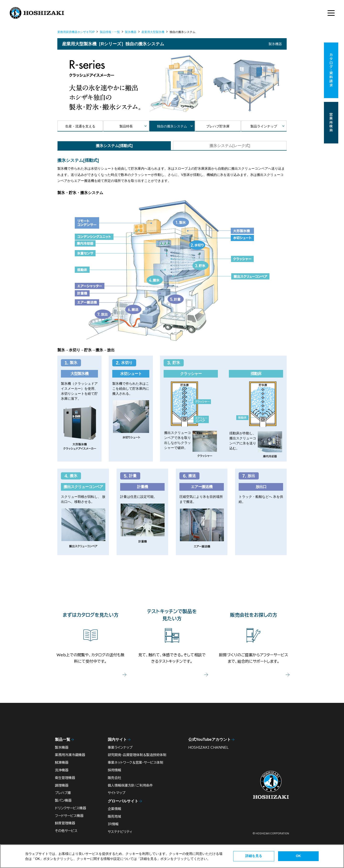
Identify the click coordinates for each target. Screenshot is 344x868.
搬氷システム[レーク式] (230, 146)
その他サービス (66, 831)
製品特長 (126, 126)
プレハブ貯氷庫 (218, 126)
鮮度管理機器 (65, 823)
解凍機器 (62, 763)
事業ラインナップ (120, 747)
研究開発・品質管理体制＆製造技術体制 (137, 755)
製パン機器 (63, 800)
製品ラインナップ (264, 126)
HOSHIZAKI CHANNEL (208, 747)
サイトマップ (117, 793)
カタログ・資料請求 (331, 70)
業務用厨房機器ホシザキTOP (76, 32)
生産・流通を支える (80, 126)
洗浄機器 (62, 770)
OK (298, 856)
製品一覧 (63, 739)
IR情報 (113, 824)
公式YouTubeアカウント (210, 739)
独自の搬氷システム (172, 126)
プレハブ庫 (63, 793)
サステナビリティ (120, 832)
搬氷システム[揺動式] (114, 146)
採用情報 (114, 770)
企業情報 (114, 809)
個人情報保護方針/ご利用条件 (130, 785)
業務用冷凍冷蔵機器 (70, 755)
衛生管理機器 (65, 778)
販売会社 (114, 778)
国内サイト (117, 739)
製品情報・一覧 (110, 32)
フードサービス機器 (69, 816)
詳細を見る (254, 856)
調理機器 (62, 785)
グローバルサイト (123, 801)
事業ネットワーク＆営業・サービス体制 (135, 763)
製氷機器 (131, 32)
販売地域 (114, 816)
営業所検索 (331, 123)
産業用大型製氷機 (153, 32)
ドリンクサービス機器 (70, 808)
